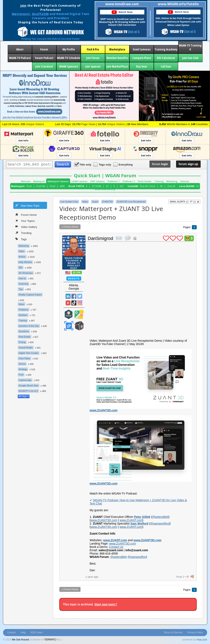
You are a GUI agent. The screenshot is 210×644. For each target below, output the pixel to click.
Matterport (21, 14)
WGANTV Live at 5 (28, 391)
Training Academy (166, 49)
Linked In (68, 296)
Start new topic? (106, 604)
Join (23, 6)
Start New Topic (27, 205)
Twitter (80, 296)
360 (21, 267)
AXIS (62, 186)
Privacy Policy (195, 633)
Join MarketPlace (117, 66)
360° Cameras (98, 181)
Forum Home (26, 215)
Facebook (74, 296)
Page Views (84, 124)
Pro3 (29, 186)
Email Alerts (179, 202)
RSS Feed (36, 633)
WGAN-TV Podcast (20, 58)
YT (193, 202)
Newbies (23, 315)
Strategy (23, 369)
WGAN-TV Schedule (68, 58)
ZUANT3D (107, 202)
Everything (123, 164)
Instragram (80, 303)
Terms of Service (173, 633)
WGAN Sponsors (69, 66)
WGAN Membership (105, 189)
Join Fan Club (190, 58)
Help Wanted (25, 262)
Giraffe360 (40, 14)
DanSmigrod (101, 238)
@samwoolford (160, 523)
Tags (21, 239)
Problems (24, 310)
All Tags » (24, 396)
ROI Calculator (166, 58)
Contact (12, 633)
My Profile (69, 49)
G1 (198, 186)
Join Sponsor (93, 66)
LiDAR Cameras (80, 181)
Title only (83, 164)
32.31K (77, 272)
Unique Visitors (32, 124)
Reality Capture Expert (30, 295)
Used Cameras (142, 49)
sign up (188, 164)
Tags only (103, 164)
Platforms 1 (114, 181)
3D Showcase (26, 273)
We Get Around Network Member (79, 326)
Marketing (172, 181)
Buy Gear (142, 66)
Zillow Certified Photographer (69, 326)
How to (22, 278)
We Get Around (20, 640)
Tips (21, 289)
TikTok (74, 303)
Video (22, 251)
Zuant (95, 202)
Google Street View (29, 385)
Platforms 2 (129, 181)
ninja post (202, 640)
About (20, 49)
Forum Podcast (44, 58)
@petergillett (160, 517)
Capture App (25, 380)
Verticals (185, 181)
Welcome (26, 181)
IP (188, 577)
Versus (22, 364)
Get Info (23, 140)
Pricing (22, 342)
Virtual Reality (26, 348)
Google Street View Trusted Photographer (79, 314)
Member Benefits (117, 58)
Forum (44, 49)
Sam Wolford (139, 523)
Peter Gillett (142, 517)
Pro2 (53, 186)
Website (74, 279)
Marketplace (117, 49)
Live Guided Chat (69, 202)
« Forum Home (70, 227)
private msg (119, 238)
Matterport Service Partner (69, 314)
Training (159, 181)
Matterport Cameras (58, 181)
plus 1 (166, 238)
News (22, 304)
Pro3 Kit (41, 186)
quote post (128, 238)
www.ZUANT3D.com (104, 410)
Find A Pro (93, 49)
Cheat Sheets (145, 181)
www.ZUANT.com (131, 520)
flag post (192, 577)
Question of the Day (29, 326)
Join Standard (44, 66)
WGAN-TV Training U (190, 47)
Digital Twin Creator (29, 353)
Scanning (24, 284)
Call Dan (166, 66)
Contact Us (116, 547)
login (160, 164)
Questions (24, 331)
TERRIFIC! (50, 640)
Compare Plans (142, 58)
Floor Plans (25, 358)
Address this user (135, 238)
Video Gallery (26, 227)
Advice (22, 257)
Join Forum (93, 58)
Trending (24, 233)
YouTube (68, 303)
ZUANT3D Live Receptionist (131, 202)
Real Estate (25, 337)
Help (23, 633)
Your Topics (25, 221)
